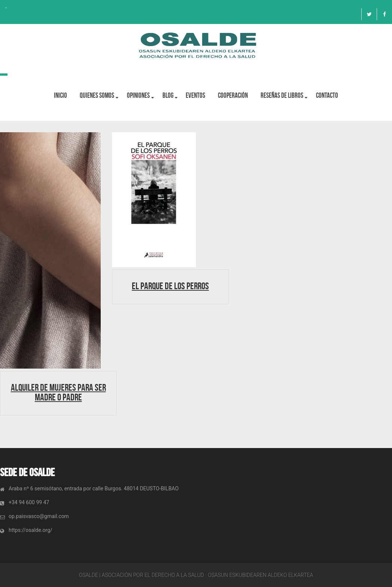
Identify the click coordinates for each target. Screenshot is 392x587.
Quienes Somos (97, 95)
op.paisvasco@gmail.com (39, 516)
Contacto (327, 95)
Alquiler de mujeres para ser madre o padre (58, 392)
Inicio (60, 95)
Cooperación (233, 95)
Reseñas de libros (282, 95)
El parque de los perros (170, 286)
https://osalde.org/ (31, 530)
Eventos (196, 95)
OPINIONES (138, 95)
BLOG (168, 95)
